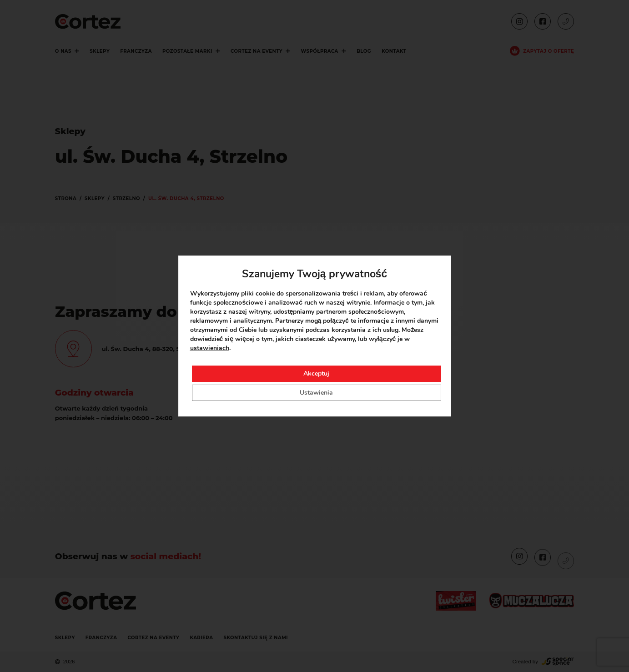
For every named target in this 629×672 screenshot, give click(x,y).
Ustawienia (316, 393)
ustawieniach (210, 348)
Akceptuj (316, 374)
